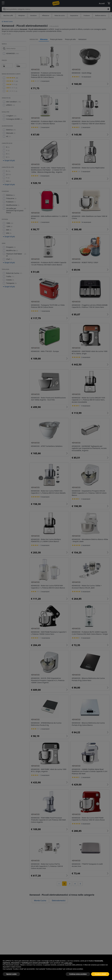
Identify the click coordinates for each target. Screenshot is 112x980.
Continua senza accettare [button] (78, 975)
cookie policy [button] (68, 964)
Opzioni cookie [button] (11, 975)
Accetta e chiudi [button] (100, 975)
